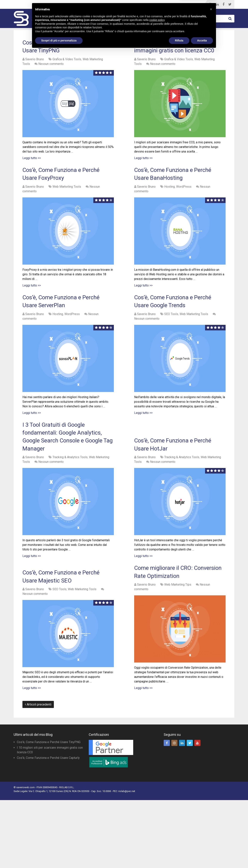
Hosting (170, 206)
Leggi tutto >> (32, 173)
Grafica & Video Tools (67, 74)
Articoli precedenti (38, 772)
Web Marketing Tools (94, 19)
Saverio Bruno (35, 74)
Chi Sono (172, 5)
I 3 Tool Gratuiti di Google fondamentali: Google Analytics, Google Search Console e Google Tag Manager (63, 480)
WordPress (133, 19)
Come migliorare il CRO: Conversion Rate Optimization (172, 632)
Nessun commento (51, 79)
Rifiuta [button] (179, 857)
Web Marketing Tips (169, 19)
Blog (159, 5)
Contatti (189, 5)
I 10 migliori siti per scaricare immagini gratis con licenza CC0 (176, 54)
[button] (211, 826)
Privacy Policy (21, 863)
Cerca (231, 19)
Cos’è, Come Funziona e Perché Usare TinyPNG (49, 810)
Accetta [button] (202, 857)
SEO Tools (171, 348)
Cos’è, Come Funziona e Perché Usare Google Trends (173, 328)
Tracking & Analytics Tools (70, 510)
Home (147, 5)
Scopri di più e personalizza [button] (59, 857)
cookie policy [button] (157, 837)
